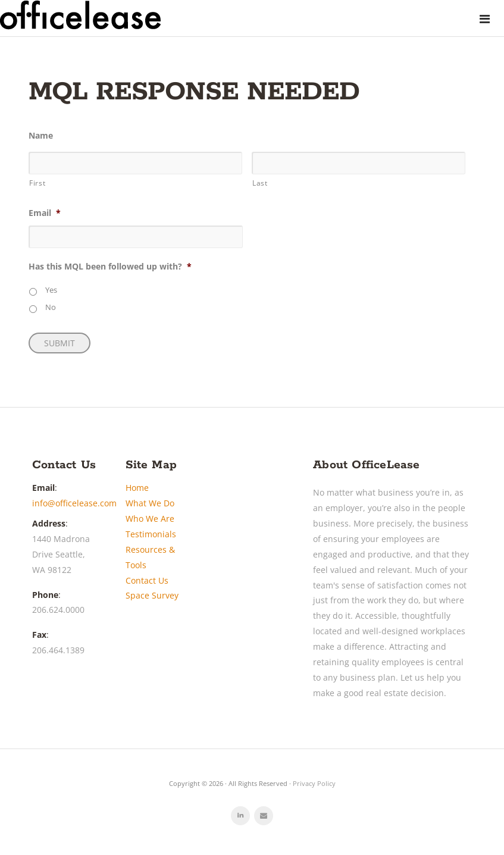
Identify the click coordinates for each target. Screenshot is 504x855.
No (51, 307)
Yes (51, 290)
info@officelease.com (74, 503)
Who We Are (150, 519)
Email (45, 213)
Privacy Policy (314, 783)
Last (260, 183)
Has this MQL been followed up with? (110, 267)
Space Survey (152, 595)
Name (41, 136)
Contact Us (147, 580)
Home (137, 488)
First (37, 183)
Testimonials (151, 534)
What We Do (150, 503)
